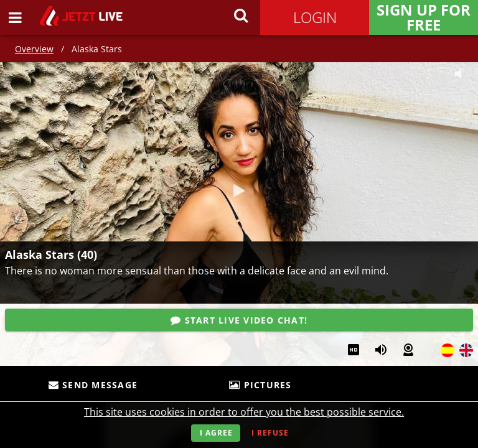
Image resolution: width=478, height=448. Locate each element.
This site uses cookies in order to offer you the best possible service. (244, 412)
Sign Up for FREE (424, 17)
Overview (34, 49)
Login (315, 17)
